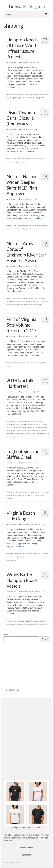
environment (34, 298)
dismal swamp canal (37, 159)
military (23, 302)
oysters (42, 302)
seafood (24, 434)
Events (31, 392)
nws (40, 554)
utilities (43, 98)
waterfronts (19, 437)
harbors (27, 95)
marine (39, 226)
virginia (9, 366)
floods (25, 554)
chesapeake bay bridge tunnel (27, 621)
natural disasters (33, 554)
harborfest (26, 428)
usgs (41, 557)
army (10, 226)
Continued (11, 87)
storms (33, 557)
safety (8, 557)
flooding (20, 554)
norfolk (41, 95)
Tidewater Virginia (26, 6)
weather (14, 560)
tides (37, 557)
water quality (22, 305)
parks (29, 431)
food (42, 424)
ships (30, 229)
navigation (10, 162)
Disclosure (26, 855)
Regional (31, 62)
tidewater (13, 62)
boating (14, 159)
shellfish (9, 305)
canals (19, 159)
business (11, 95)
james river (40, 492)
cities (15, 554)
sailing (8, 434)
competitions (34, 421)
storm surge (26, 557)
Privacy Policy (26, 848)
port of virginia (18, 98)
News (30, 129)
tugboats (12, 437)
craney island (16, 298)
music (8, 431)
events (18, 424)
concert (41, 421)
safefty (19, 495)
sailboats (44, 431)
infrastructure (34, 95)
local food (39, 428)
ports (25, 98)
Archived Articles (34, 524)
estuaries (42, 298)
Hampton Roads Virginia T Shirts (26, 828)
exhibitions (24, 424)
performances (36, 431)
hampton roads (19, 95)
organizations (35, 302)
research (45, 554)
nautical (45, 226)
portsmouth (31, 98)
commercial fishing (24, 421)
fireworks (37, 424)
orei (11, 98)
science (13, 557)
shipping (37, 98)
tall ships (40, 434)
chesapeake (26, 159)
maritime (23, 363)
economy (17, 363)
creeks (25, 492)
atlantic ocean (16, 226)
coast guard (19, 492)
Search (7, 634)
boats (15, 421)
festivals (31, 424)
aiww (10, 159)
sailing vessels (16, 434)
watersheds (31, 305)
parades (24, 431)
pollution (13, 495)
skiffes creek (31, 495)
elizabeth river (25, 298)
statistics (44, 363)
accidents (11, 492)
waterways (23, 162)
